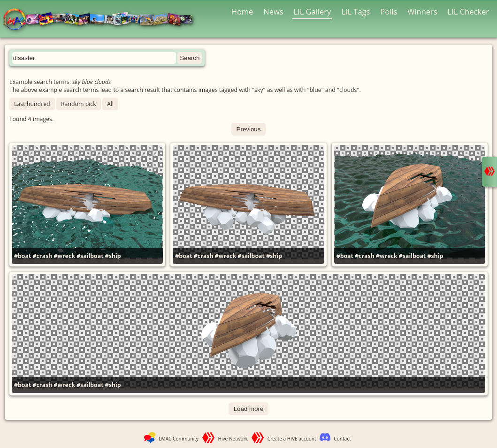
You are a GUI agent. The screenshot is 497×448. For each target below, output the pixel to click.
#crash (43, 256)
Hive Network (233, 439)
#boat (23, 256)
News (273, 11)
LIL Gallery (312, 11)
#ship (113, 256)
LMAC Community (179, 439)
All (110, 104)
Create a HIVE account (292, 439)
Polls (389, 11)
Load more (249, 409)
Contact (342, 439)
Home (242, 11)
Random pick (79, 104)
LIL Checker (468, 11)
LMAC (102, 20)
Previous (249, 129)
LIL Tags (356, 11)
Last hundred (32, 104)
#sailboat (90, 256)
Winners (422, 11)
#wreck (64, 256)
